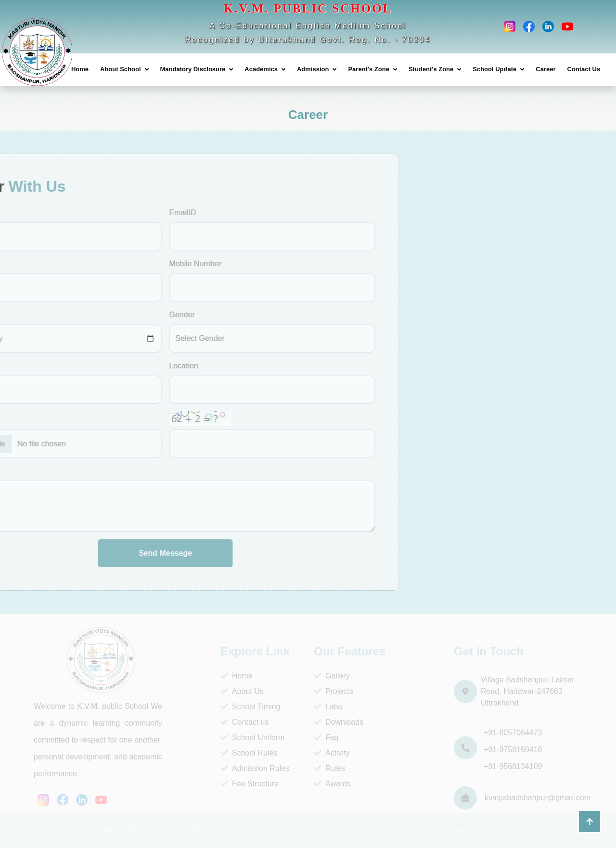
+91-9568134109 (513, 766)
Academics (261, 69)
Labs (328, 707)
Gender (82, 315)
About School (121, 69)
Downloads (339, 722)
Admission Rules (255, 768)
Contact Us (584, 69)
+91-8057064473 (513, 733)
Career (545, 69)
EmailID (82, 213)
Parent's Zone (368, 69)
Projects (334, 691)
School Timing (250, 707)
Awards (332, 784)
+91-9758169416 (513, 750)
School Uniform (252, 737)
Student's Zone (431, 69)
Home (80, 69)
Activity (332, 753)
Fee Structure (250, 784)
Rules (329, 768)
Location (83, 366)
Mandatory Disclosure (193, 69)
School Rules (249, 753)
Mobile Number (95, 264)
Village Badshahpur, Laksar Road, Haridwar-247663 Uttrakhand (528, 691)
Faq (326, 737)
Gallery (332, 676)
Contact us (244, 722)
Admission (313, 69)
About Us (242, 691)
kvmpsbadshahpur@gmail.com (538, 798)
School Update (494, 69)
